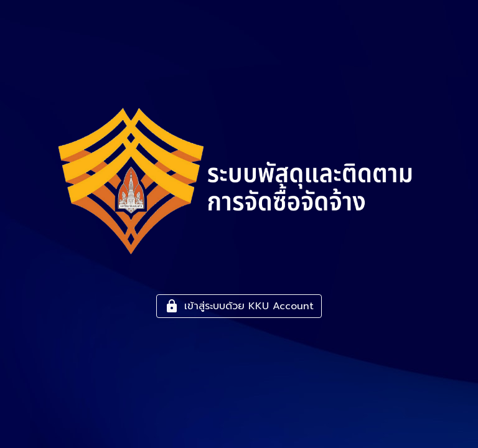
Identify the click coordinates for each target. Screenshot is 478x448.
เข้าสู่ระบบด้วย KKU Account (239, 306)
